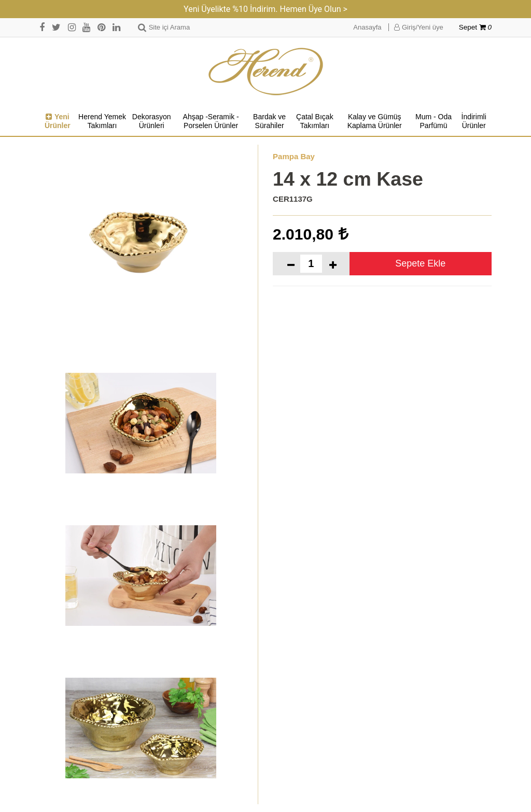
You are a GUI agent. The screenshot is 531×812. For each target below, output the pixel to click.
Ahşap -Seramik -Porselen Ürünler (211, 121)
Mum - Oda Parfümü (434, 121)
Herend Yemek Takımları (102, 121)
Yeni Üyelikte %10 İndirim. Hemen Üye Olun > (265, 9)
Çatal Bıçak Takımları (315, 121)
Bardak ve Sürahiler (269, 121)
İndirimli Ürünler (474, 121)
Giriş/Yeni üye (418, 27)
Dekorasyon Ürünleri (152, 121)
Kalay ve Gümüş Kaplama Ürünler (375, 121)
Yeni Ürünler (58, 121)
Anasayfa (367, 27)
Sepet (475, 27)
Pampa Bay (294, 156)
